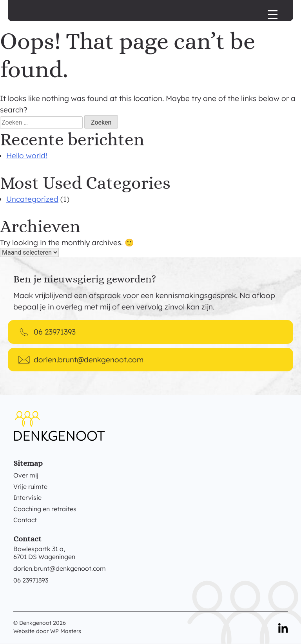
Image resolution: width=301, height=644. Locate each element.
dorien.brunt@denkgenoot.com (60, 568)
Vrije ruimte (30, 487)
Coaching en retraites (45, 509)
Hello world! (27, 156)
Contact (25, 520)
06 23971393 (31, 580)
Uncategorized (32, 199)
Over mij (26, 475)
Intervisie (27, 497)
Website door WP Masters (47, 631)
